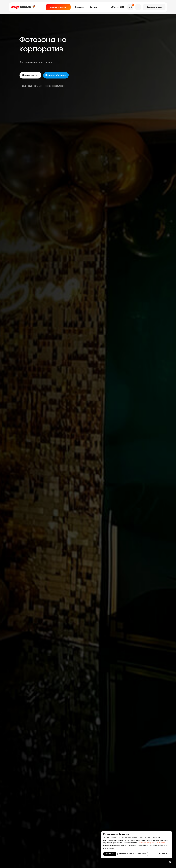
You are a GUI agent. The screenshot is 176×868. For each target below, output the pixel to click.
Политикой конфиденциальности (151, 843)
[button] (154, 7)
